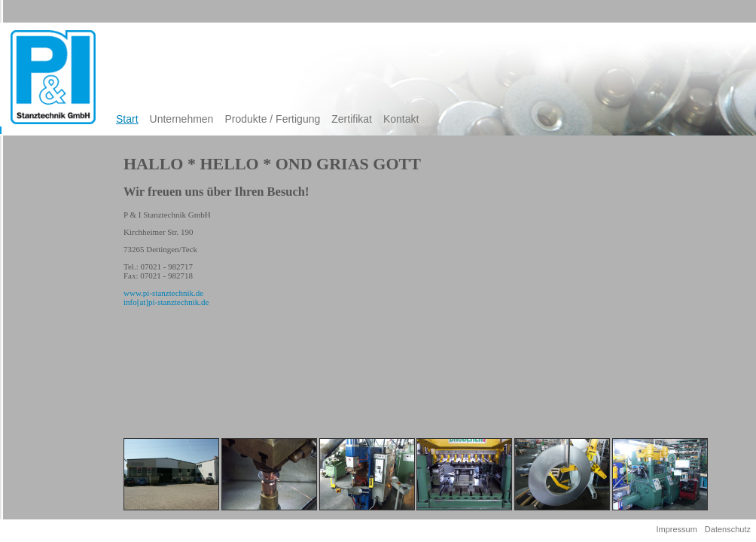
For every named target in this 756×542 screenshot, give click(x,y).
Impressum (676, 529)
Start (127, 119)
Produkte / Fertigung (272, 119)
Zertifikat (352, 119)
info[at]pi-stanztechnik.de (166, 302)
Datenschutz (728, 529)
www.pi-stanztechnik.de (163, 293)
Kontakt (401, 119)
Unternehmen (182, 119)
